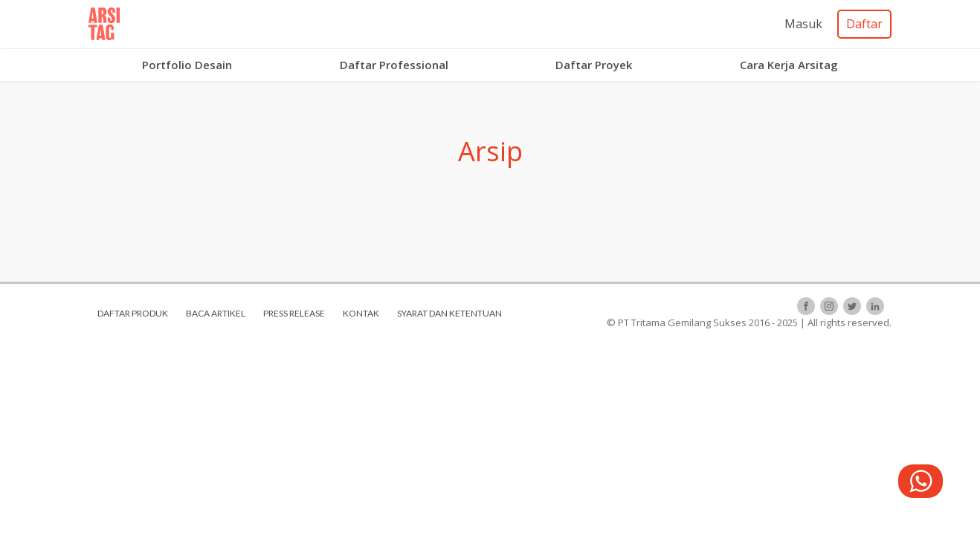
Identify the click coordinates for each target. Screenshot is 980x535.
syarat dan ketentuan (449, 313)
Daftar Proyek (594, 65)
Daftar (864, 24)
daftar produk (133, 313)
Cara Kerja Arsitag (789, 65)
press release (294, 313)
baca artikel (216, 313)
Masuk (803, 24)
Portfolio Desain (187, 65)
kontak (361, 313)
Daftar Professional (394, 65)
